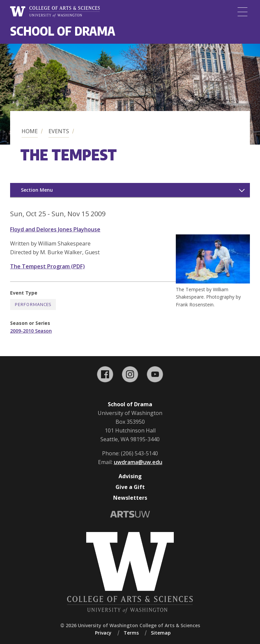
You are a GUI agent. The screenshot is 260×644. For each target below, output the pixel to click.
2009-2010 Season (31, 331)
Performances (33, 305)
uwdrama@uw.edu (138, 462)
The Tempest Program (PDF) (47, 266)
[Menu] (242, 12)
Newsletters (130, 498)
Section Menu (37, 190)
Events (59, 131)
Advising (130, 476)
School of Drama (63, 31)
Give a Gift (130, 487)
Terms (131, 633)
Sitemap (161, 633)
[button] (213, 281)
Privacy (103, 633)
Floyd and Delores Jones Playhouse (55, 229)
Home (30, 131)
